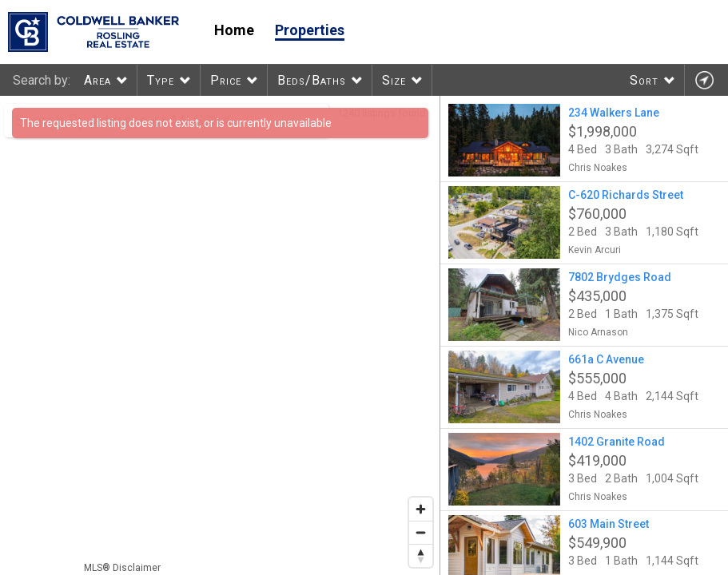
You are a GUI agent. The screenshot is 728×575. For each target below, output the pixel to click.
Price (226, 80)
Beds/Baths (312, 80)
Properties (310, 30)
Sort (644, 80)
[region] (220, 335)
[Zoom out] (421, 532)
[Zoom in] (421, 509)
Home (234, 30)
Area (97, 80)
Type (161, 80)
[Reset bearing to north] (421, 555)
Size (394, 80)
